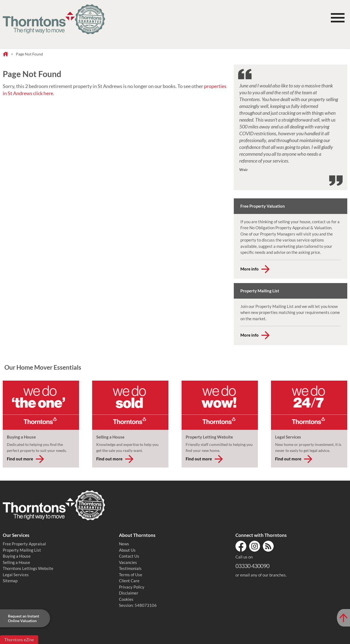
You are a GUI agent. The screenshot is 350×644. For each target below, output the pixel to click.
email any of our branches (263, 575)
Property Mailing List (22, 550)
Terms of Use (131, 575)
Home (5, 54)
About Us (127, 550)
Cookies (126, 599)
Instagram (255, 546)
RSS (268, 546)
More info (250, 269)
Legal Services (16, 575)
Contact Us (129, 556)
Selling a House (16, 562)
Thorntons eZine (19, 640)
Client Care (129, 581)
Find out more (20, 459)
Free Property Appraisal (24, 544)
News (124, 544)
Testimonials (130, 568)
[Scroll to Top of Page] (343, 618)
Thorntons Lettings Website (28, 568)
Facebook (241, 546)
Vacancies (128, 562)
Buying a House (17, 556)
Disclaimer (129, 593)
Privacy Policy (132, 587)
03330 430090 (252, 566)
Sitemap (10, 581)
